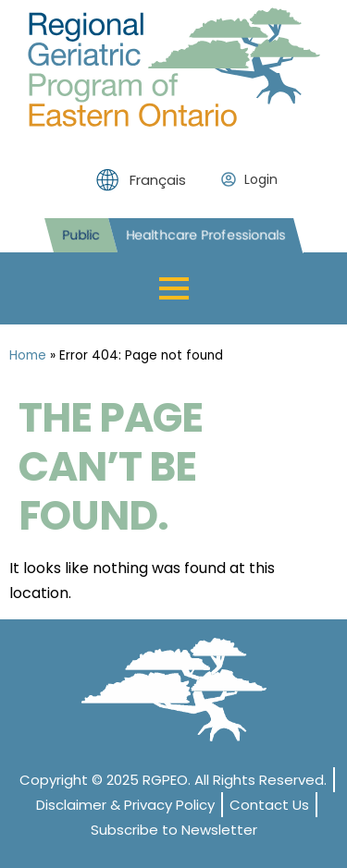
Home (28, 355)
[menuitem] (146, 180)
